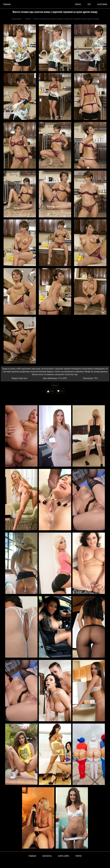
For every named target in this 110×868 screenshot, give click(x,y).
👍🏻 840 (50, 391)
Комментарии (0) (9, 396)
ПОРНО (78, 856)
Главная (7, 4)
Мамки (55, 385)
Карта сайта (64, 856)
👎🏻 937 (60, 391)
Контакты (47, 856)
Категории (102, 4)
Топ (89, 4)
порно (78, 4)
